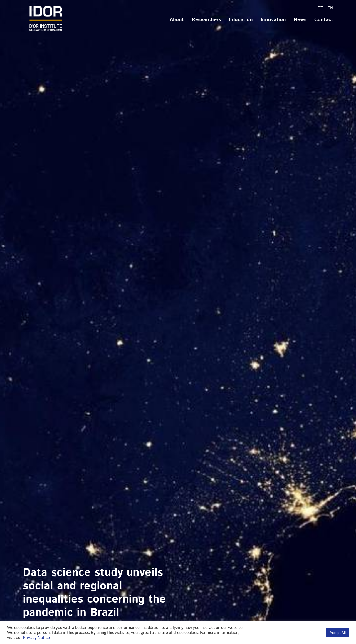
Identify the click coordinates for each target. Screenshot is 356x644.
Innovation (273, 20)
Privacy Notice (36, 637)
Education (241, 20)
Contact (324, 20)
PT (320, 8)
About (177, 20)
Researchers (206, 20)
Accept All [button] (338, 633)
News (300, 20)
